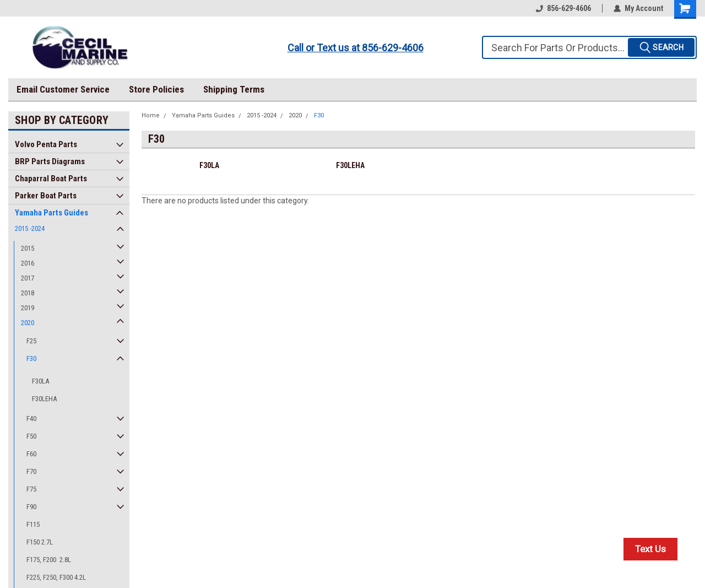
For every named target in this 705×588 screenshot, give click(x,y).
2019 (28, 308)
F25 (31, 341)
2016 (28, 263)
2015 (28, 248)
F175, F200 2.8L (49, 560)
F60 (31, 454)
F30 (31, 358)
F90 (31, 507)
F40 (31, 419)
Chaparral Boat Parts (51, 179)
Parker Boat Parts (46, 196)
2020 (28, 323)
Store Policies (156, 89)
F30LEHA (44, 399)
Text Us (650, 549)
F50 (31, 436)
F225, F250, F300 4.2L (56, 577)
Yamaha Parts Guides (51, 213)
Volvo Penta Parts (46, 144)
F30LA (40, 381)
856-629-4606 (563, 8)
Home (151, 115)
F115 (33, 524)
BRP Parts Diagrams (50, 161)
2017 (28, 278)
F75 (31, 489)
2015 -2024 (30, 228)
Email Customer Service (63, 89)
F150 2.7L (40, 542)
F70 (31, 471)
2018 (28, 293)
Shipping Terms (234, 89)
